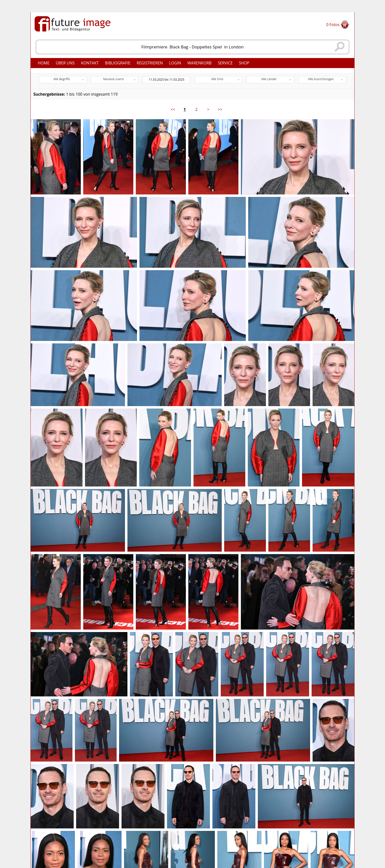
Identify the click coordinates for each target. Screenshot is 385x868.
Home (44, 63)
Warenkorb (199, 63)
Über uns (65, 63)
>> (220, 109)
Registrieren (150, 63)
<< (173, 109)
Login (175, 63)
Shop (244, 63)
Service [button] (225, 63)
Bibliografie (118, 63)
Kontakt (90, 63)
